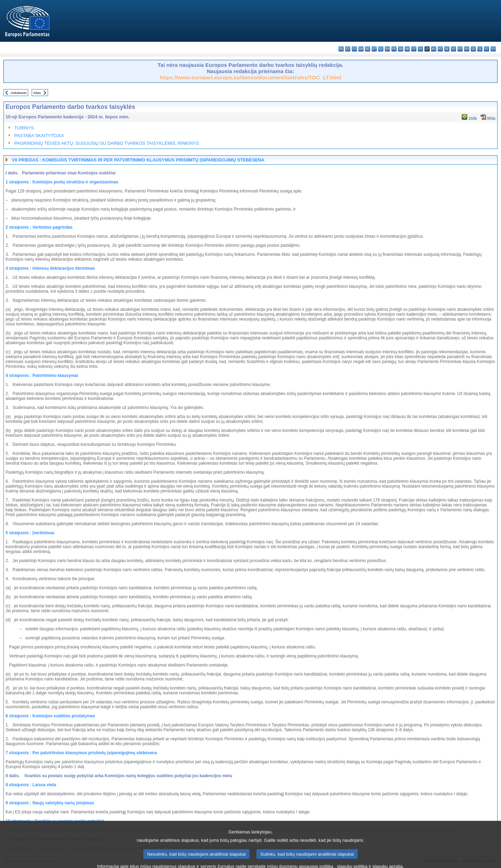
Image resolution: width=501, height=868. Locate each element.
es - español (348, 49)
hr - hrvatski (407, 49)
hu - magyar (434, 49)
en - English (387, 49)
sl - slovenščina (480, 49)
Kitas (37, 93)
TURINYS (24, 128)
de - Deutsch (368, 49)
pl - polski (454, 49)
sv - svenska (493, 49)
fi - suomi (487, 49)
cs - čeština (354, 49)
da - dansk (361, 49)
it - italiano (414, 49)
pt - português (460, 49)
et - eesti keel (374, 49)
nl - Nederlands (447, 49)
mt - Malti (440, 49)
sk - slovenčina (473, 49)
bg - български (341, 49)
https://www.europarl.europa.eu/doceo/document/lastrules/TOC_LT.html (250, 77)
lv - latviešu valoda (420, 49)
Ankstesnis (18, 93)
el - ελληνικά (381, 49)
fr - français (394, 49)
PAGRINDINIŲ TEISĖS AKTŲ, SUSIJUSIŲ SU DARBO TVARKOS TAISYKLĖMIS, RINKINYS (106, 143)
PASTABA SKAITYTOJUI (39, 136)
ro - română (467, 49)
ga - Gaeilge (401, 49)
